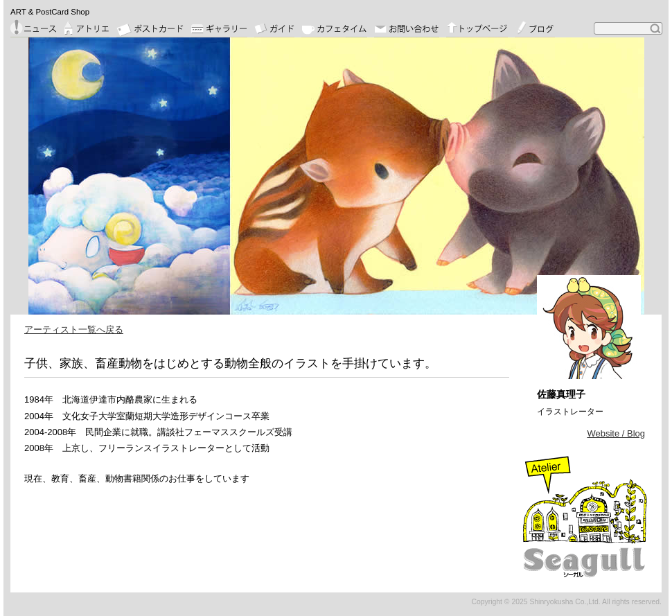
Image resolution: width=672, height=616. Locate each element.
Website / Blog (616, 433)
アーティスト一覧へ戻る (74, 329)
